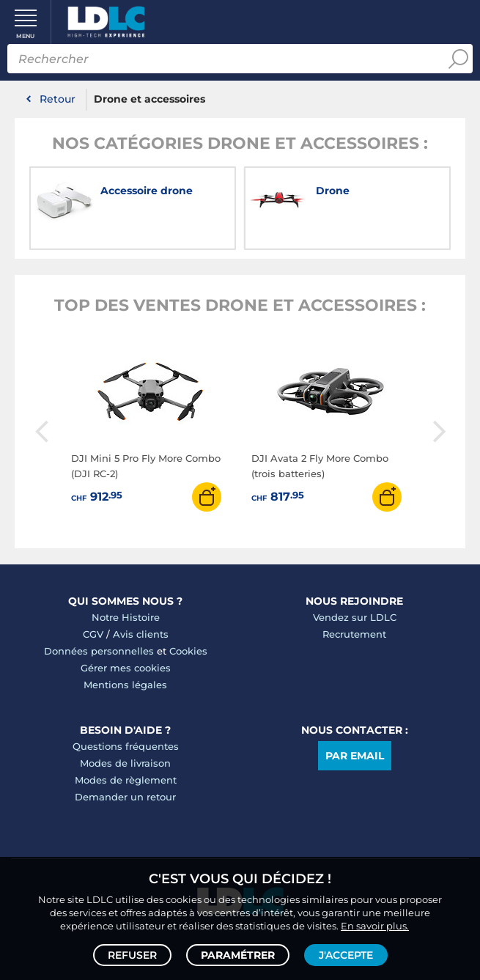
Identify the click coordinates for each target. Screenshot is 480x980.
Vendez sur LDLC (355, 617)
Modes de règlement (126, 780)
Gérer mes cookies (126, 668)
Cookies (188, 651)
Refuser (132, 955)
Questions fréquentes (126, 746)
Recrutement (354, 634)
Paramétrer (238, 955)
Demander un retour (125, 797)
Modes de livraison (125, 763)
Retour (58, 99)
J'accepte (346, 955)
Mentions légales (125, 685)
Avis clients (141, 634)
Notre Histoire (126, 617)
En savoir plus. (375, 926)
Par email (355, 756)
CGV (93, 634)
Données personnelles (99, 651)
